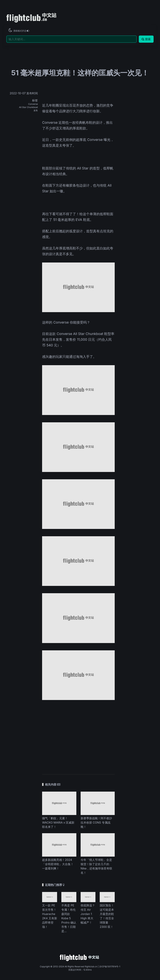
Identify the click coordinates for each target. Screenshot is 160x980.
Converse (33, 104)
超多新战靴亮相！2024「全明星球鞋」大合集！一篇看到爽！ (58, 864)
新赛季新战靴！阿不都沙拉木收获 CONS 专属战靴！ (96, 822)
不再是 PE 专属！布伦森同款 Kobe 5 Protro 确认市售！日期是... (69, 918)
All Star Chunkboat (29, 107)
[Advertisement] (78, 735)
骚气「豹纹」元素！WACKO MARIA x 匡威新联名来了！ (58, 822)
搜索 (146, 39)
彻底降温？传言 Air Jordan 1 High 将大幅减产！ (88, 914)
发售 (36, 110)
